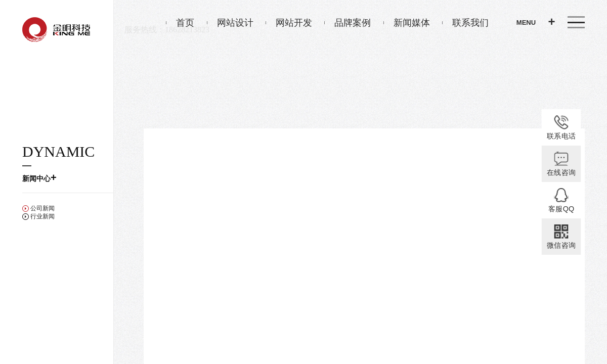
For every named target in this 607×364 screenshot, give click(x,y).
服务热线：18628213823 (167, 30)
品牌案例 (348, 23)
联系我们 (465, 23)
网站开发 (289, 23)
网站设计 (230, 23)
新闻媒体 (407, 23)
